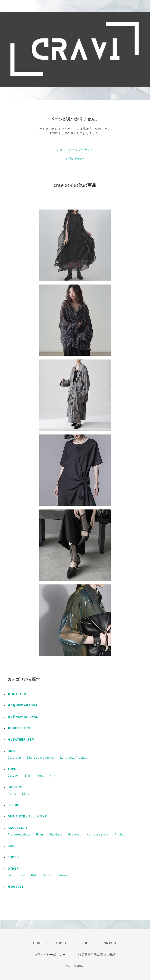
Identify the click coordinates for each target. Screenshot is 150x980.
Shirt (28, 776)
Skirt (25, 794)
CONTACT (109, 943)
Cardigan (14, 758)
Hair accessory (97, 835)
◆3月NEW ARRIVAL (23, 717)
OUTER (13, 751)
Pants (12, 794)
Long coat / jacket (73, 758)
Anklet (119, 835)
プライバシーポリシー (50, 955)
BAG (11, 846)
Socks (47, 875)
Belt (34, 875)
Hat (10, 875)
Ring (40, 835)
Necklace (56, 835)
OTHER (13, 869)
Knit (52, 776)
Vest (40, 776)
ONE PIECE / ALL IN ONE (27, 817)
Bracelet (75, 835)
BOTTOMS (16, 787)
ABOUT (61, 943)
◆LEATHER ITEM (21, 740)
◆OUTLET (16, 887)
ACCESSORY (18, 828)
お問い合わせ (75, 159)
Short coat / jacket (41, 758)
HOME (38, 943)
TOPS (12, 769)
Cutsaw (13, 776)
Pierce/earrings (19, 835)
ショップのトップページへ (75, 150)
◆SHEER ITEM (19, 728)
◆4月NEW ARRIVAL (23, 705)
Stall (22, 875)
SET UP (13, 805)
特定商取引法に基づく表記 (97, 955)
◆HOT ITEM (17, 694)
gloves (62, 875)
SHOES (13, 857)
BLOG (84, 943)
